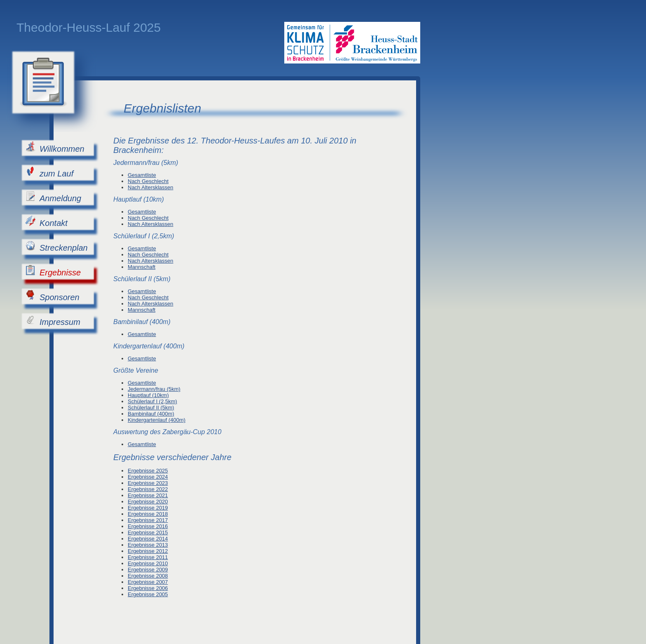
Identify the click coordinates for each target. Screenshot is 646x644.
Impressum (53, 321)
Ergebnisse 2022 (148, 489)
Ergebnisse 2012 (148, 551)
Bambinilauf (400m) (151, 414)
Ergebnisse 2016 (148, 526)
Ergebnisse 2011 (148, 557)
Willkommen (55, 147)
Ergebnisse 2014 (148, 539)
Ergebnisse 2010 (148, 563)
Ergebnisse (53, 271)
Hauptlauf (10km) (148, 395)
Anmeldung (53, 197)
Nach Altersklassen (151, 187)
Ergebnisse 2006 (148, 588)
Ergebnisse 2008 (148, 576)
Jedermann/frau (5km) (154, 389)
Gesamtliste (142, 175)
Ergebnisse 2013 (148, 545)
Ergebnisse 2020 (148, 502)
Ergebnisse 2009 (148, 570)
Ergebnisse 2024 (148, 477)
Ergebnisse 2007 (148, 582)
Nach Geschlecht (148, 181)
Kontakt (46, 222)
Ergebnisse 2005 (148, 594)
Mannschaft (142, 267)
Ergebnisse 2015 (148, 532)
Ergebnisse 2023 (148, 483)
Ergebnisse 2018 (148, 514)
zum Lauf (49, 172)
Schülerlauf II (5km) (151, 408)
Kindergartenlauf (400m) (157, 420)
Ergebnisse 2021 (148, 495)
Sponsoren (52, 296)
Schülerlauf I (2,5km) (152, 401)
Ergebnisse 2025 (148, 471)
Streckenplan (56, 246)
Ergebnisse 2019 (148, 508)
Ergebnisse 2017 (148, 520)
